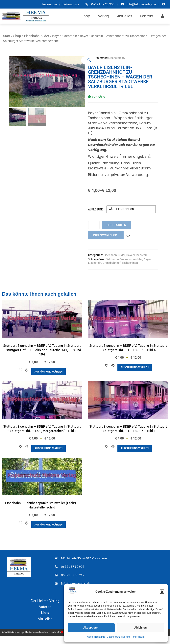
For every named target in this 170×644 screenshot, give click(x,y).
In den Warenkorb (106, 235)
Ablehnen (140, 628)
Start (7, 36)
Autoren (45, 607)
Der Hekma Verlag (45, 601)
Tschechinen (130, 263)
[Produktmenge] (94, 225)
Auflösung (96, 209)
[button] (162, 592)
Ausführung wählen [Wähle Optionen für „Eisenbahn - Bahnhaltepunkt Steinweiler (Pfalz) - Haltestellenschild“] (49, 525)
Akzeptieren (91, 628)
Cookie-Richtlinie (96, 637)
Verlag (104, 16)
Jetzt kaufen (116, 225)
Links (45, 613)
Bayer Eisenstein (65, 36)
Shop (86, 16)
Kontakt (147, 16)
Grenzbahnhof (112, 263)
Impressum (139, 637)
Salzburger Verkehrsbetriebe (124, 259)
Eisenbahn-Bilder (37, 36)
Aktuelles (125, 16)
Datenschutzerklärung (119, 637)
